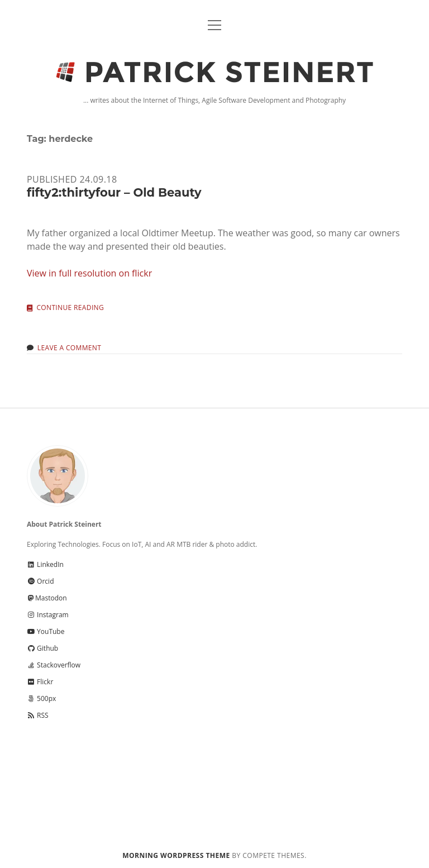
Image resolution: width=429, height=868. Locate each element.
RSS (38, 715)
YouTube (46, 631)
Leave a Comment (69, 348)
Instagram (48, 615)
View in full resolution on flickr (89, 273)
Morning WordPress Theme (176, 855)
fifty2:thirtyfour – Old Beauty (114, 192)
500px (41, 698)
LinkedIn (45, 564)
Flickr (40, 682)
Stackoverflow (54, 665)
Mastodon (47, 598)
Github (42, 648)
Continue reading (70, 308)
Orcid (40, 581)
